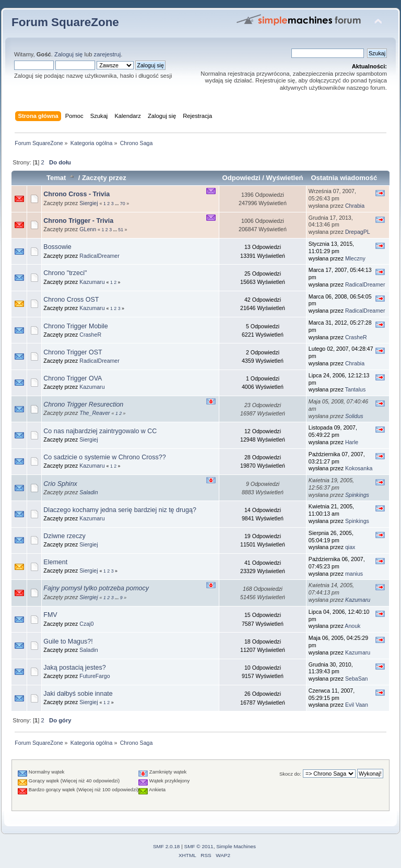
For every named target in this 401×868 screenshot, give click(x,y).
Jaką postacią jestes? (74, 668)
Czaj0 (86, 624)
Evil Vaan (357, 705)
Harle (352, 442)
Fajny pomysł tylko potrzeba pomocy (96, 588)
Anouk (352, 626)
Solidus (354, 416)
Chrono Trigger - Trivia (78, 221)
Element (55, 562)
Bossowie (57, 247)
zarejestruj (108, 54)
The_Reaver (95, 413)
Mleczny (355, 258)
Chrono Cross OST (71, 300)
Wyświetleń (285, 178)
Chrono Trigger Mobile (75, 326)
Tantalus (355, 389)
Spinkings (357, 495)
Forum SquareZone (65, 22)
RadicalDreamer (99, 256)
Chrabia (355, 206)
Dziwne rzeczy (64, 536)
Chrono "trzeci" (65, 273)
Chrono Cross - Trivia (76, 194)
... (117, 204)
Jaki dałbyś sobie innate (78, 694)
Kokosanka (359, 468)
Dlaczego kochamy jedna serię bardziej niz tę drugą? (120, 510)
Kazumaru (92, 282)
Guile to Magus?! (68, 641)
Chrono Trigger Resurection (83, 405)
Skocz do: (290, 774)
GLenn (88, 229)
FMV (50, 615)
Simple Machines (236, 846)
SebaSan (357, 679)
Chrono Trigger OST (73, 352)
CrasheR (90, 335)
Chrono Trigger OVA (73, 378)
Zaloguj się (68, 54)
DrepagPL (358, 232)
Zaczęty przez (104, 178)
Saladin (89, 492)
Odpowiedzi (241, 178)
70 (123, 204)
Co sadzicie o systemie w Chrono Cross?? (104, 457)
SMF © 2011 (199, 846)
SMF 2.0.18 (167, 846)
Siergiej (89, 203)
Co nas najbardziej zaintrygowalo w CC (100, 431)
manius (354, 574)
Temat (61, 178)
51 (121, 230)
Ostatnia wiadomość (344, 178)
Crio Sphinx (60, 484)
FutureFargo (95, 676)
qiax (350, 547)
